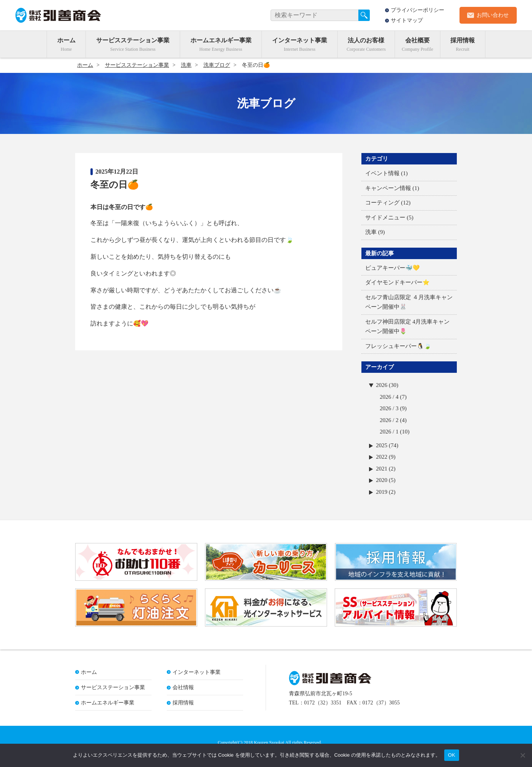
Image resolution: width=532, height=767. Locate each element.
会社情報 (183, 688)
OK (452, 755)
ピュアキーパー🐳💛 (393, 268)
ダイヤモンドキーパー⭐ (397, 282)
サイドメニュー (385, 218)
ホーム (66, 40)
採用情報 (463, 40)
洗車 (371, 232)
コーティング (382, 203)
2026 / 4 (389, 397)
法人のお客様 (366, 40)
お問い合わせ (493, 15)
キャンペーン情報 (388, 188)
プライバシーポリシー (418, 10)
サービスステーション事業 (133, 40)
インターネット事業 (300, 40)
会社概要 (418, 40)
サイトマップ (407, 20)
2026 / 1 (389, 432)
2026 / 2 (389, 420)
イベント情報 (382, 173)
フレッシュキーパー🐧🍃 (398, 346)
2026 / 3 (389, 408)
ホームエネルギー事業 (221, 40)
